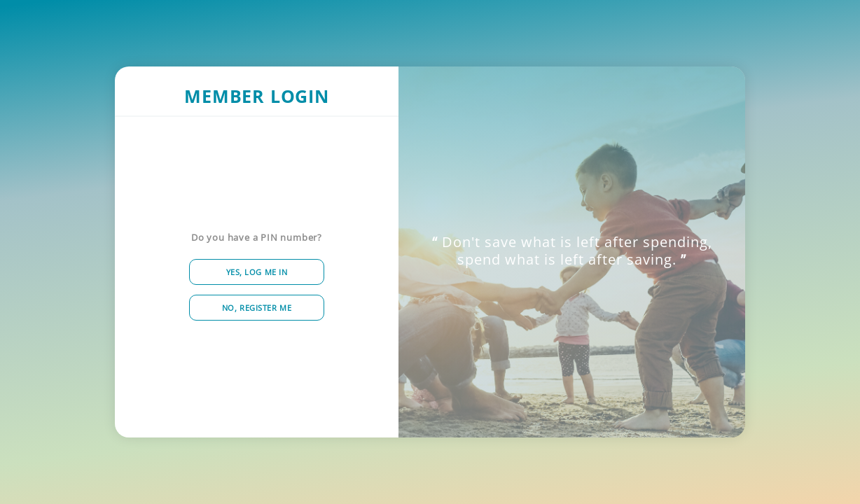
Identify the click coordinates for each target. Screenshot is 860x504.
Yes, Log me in (257, 272)
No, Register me (257, 308)
